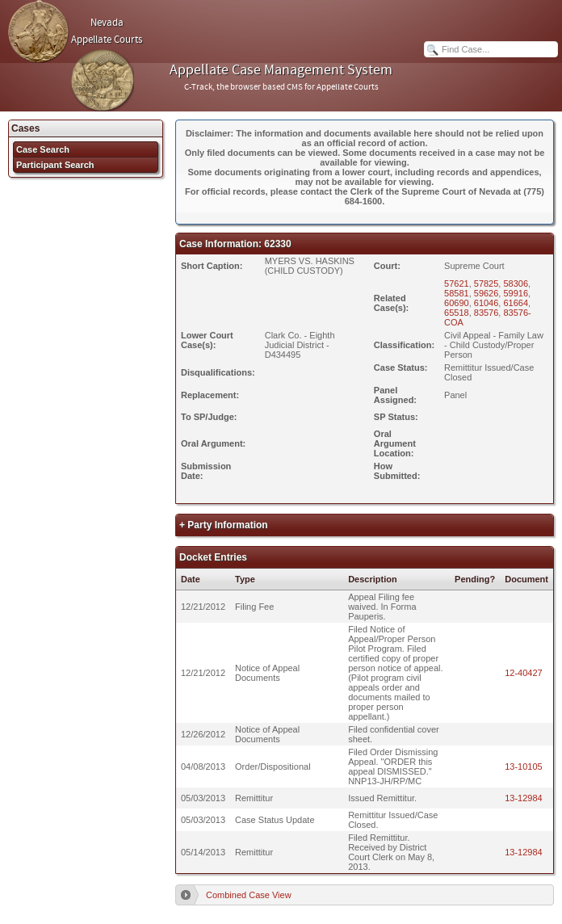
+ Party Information (224, 525)
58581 (457, 293)
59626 (487, 293)
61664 (516, 303)
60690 (457, 303)
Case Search (43, 149)
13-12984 (524, 798)
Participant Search (55, 165)
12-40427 (524, 673)
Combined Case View (249, 895)
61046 (487, 303)
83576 (487, 313)
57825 (487, 283)
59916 (516, 293)
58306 (516, 283)
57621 (457, 283)
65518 (457, 313)
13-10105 (524, 766)
